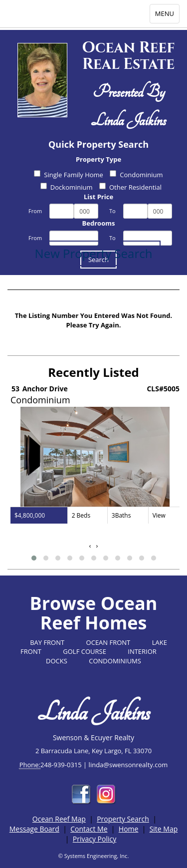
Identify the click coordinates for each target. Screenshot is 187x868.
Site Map (164, 829)
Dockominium (67, 187)
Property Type (98, 159)
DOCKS (57, 661)
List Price (98, 197)
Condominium (136, 175)
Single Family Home (69, 175)
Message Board (34, 829)
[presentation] (90, 546)
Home (129, 829)
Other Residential (130, 187)
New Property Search (94, 253)
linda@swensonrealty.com (128, 765)
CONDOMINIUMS (115, 661)
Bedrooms (99, 223)
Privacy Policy (94, 839)
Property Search (123, 819)
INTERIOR (142, 651)
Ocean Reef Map (59, 819)
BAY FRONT (47, 642)
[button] (34, 558)
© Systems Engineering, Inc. (94, 856)
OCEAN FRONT (108, 642)
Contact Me (89, 829)
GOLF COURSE (85, 651)
